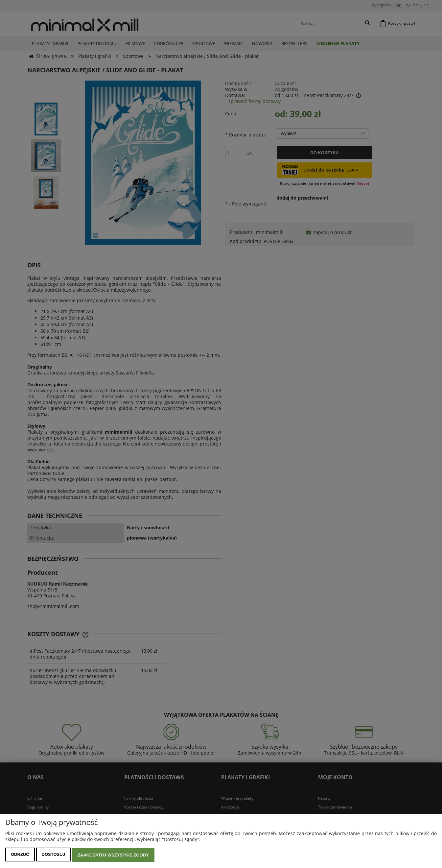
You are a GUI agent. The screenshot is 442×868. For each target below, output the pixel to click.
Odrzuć (20, 856)
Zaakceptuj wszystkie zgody (113, 856)
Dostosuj (53, 856)
